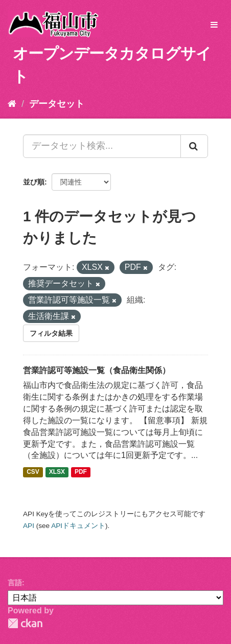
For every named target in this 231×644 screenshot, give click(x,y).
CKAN (25, 623)
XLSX (57, 472)
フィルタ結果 (51, 333)
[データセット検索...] (102, 146)
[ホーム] (12, 104)
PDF (81, 472)
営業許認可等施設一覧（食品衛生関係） (97, 370)
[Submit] (194, 146)
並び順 (34, 182)
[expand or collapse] (214, 25)
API (29, 526)
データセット (57, 104)
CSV (33, 472)
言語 (15, 583)
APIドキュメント (78, 526)
